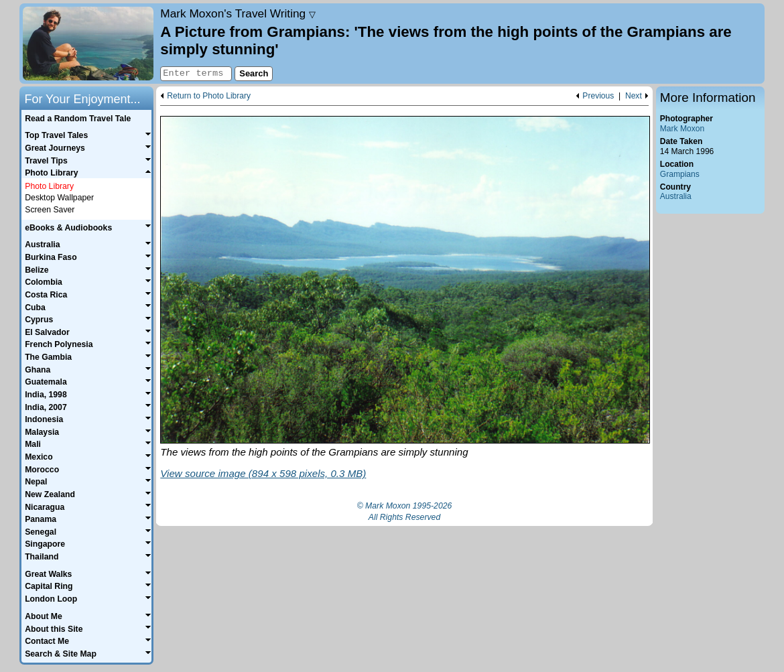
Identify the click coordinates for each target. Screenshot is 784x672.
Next (634, 96)
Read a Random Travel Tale (78, 119)
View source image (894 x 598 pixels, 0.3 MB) (263, 473)
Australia (676, 196)
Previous (598, 96)
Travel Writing (238, 13)
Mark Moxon (682, 129)
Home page (88, 44)
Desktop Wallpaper (59, 198)
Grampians (680, 174)
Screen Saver (50, 210)
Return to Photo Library (209, 96)
